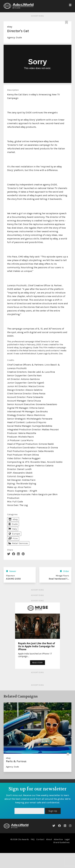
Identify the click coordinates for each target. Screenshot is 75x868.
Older (64, 571)
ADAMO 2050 (13, 579)
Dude (19, 37)
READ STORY (37, 663)
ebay (10, 27)
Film (13, 538)
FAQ (33, 839)
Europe (14, 534)
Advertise (58, 839)
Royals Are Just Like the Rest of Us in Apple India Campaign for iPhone (37, 646)
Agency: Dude (12, 767)
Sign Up (53, 811)
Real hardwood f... (59, 579)
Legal (67, 839)
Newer (11, 571)
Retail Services (18, 543)
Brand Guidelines (61, 842)
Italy (13, 529)
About (49, 839)
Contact (40, 839)
